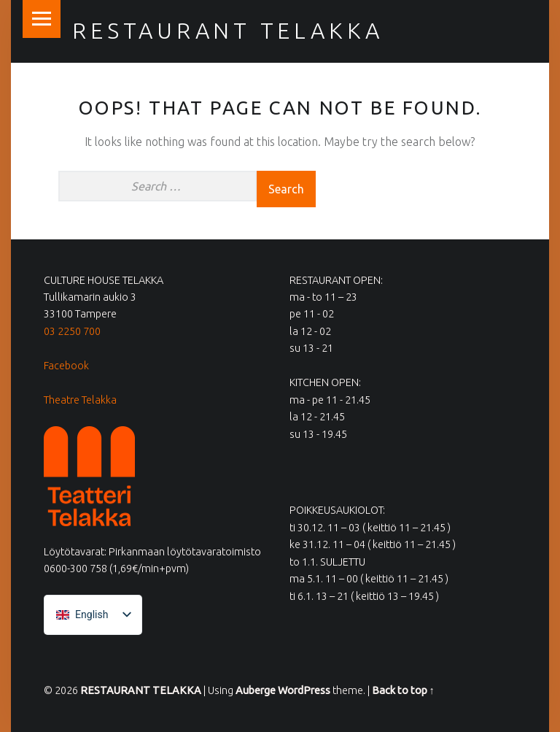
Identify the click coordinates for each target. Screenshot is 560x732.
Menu (42, 19)
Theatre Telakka (80, 400)
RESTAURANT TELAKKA (228, 31)
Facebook (66, 366)
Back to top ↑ (403, 690)
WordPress (304, 690)
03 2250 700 (72, 331)
